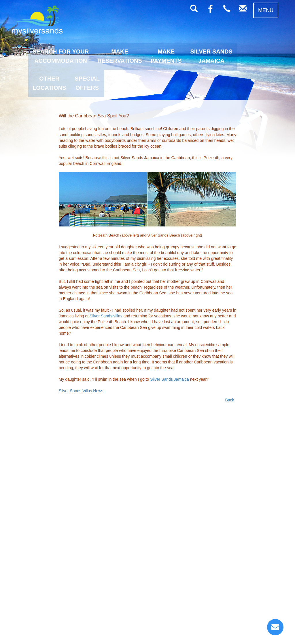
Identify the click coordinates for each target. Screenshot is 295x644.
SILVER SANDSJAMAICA (211, 56)
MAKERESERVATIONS (120, 56)
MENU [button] (266, 10)
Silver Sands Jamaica (170, 379)
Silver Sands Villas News (81, 391)
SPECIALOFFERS (87, 83)
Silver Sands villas (106, 316)
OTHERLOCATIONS (49, 83)
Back (229, 400)
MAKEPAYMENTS (166, 56)
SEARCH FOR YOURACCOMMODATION (61, 56)
